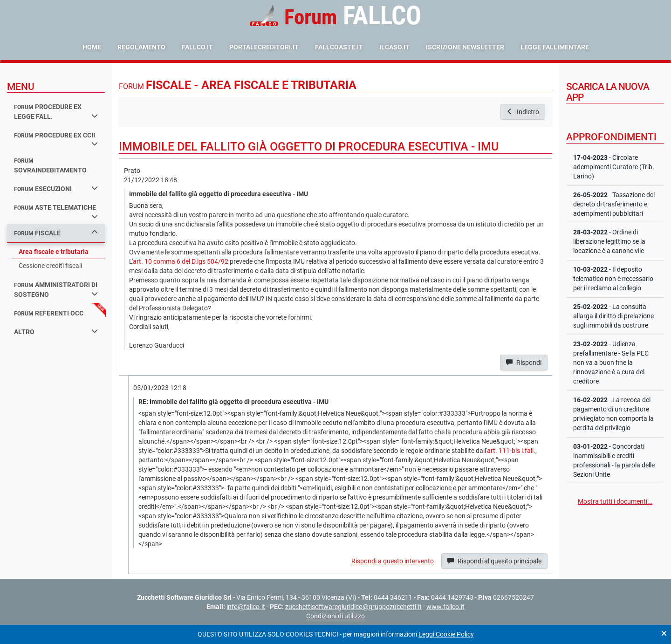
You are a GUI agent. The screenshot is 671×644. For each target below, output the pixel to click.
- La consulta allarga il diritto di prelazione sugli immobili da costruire (613, 316)
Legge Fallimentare (555, 47)
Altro (56, 332)
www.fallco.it (445, 607)
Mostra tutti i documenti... (615, 501)
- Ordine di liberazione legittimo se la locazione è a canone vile (609, 241)
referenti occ (49, 313)
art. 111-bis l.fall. (511, 451)
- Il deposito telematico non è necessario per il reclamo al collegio (613, 279)
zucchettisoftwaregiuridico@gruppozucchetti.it (353, 607)
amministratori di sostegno (56, 290)
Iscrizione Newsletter (465, 47)
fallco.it (197, 47)
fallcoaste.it (339, 47)
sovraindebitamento (50, 166)
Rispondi (524, 363)
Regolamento (141, 47)
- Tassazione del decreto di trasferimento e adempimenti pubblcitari (614, 204)
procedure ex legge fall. (56, 112)
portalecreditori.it (264, 47)
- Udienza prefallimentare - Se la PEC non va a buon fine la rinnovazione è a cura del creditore (611, 363)
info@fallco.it (246, 607)
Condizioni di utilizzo (335, 616)
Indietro (523, 112)
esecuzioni (56, 188)
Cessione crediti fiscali (50, 266)
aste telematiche (56, 212)
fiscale (56, 233)
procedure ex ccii (56, 139)
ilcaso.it (394, 47)
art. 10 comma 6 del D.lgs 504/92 (181, 261)
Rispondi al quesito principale (494, 561)
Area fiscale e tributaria (54, 252)
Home (92, 47)
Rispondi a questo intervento (393, 561)
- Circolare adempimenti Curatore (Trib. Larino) (614, 167)
